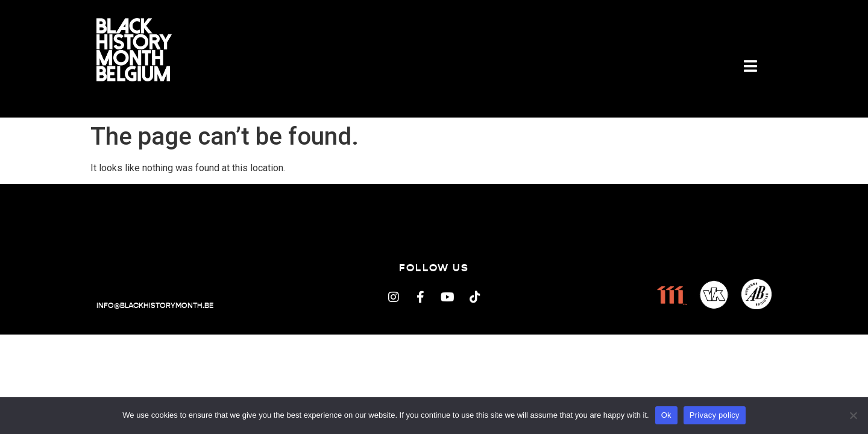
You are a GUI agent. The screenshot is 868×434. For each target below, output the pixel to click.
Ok (666, 415)
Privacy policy (715, 415)
